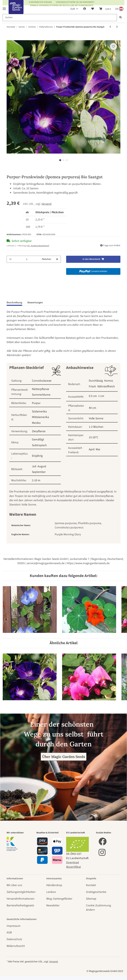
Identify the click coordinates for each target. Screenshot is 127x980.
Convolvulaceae (42, 381)
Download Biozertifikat (74, 865)
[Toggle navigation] (4, 7)
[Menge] (27, 259)
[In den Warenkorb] (9, 38)
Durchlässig (96, 381)
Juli (34, 466)
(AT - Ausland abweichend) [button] (38, 246)
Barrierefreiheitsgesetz (20, 905)
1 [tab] (60, 160)
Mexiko (36, 423)
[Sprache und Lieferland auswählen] (119, 9)
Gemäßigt (38, 440)
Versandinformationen (21, 899)
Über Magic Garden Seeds (64, 757)
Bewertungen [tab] (35, 303)
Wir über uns (14, 885)
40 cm (93, 408)
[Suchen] (60, 18)
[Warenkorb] (105, 9)
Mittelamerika (40, 417)
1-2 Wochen (96, 427)
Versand (46, 204)
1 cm (101, 396)
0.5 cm (93, 396)
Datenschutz (14, 939)
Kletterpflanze (41, 389)
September (39, 472)
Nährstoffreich (106, 386)
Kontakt (91, 885)
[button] (85, 9)
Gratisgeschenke (96, 892)
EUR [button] (73, 9)
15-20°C (94, 437)
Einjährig (37, 456)
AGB (9, 932)
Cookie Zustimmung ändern (98, 908)
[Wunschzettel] (93, 9)
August (42, 466)
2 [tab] (63, 160)
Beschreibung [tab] (14, 303)
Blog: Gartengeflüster (59, 899)
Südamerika (39, 411)
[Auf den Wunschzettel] (113, 46)
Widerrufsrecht (16, 946)
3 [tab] (67, 160)
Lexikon (51, 892)
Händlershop (54, 885)
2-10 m (36, 480)
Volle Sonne (96, 418)
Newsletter (53, 905)
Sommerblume (41, 395)
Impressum (14, 926)
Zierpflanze (39, 431)
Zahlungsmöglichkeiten (21, 892)
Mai (98, 449)
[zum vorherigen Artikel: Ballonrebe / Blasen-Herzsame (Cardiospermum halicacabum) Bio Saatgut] (110, 27)
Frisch (92, 386)
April (92, 449)
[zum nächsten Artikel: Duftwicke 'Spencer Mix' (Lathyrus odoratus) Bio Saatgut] (117, 27)
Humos (109, 381)
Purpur (36, 403)
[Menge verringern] (10, 259)
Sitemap (91, 899)
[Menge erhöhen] (57, 259)
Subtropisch (39, 445)
